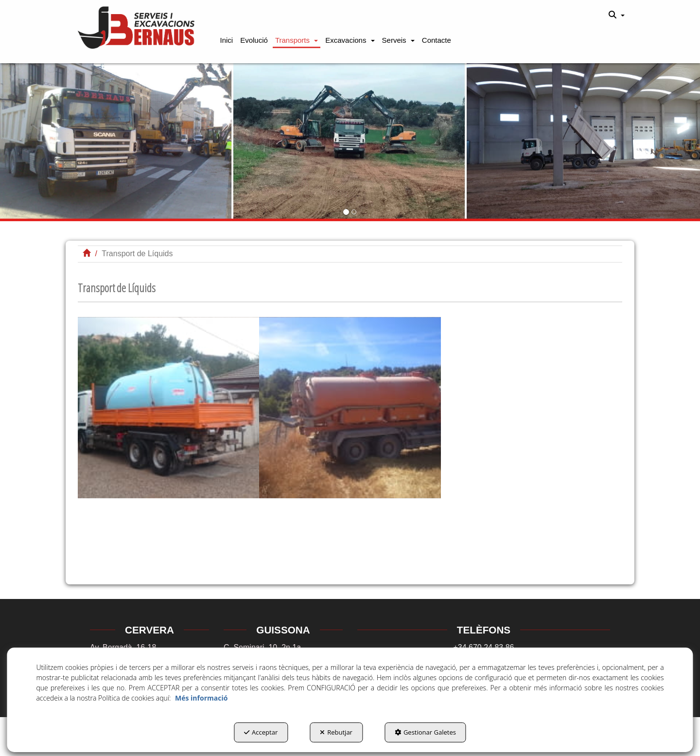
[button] (137, 28)
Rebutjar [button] (336, 732)
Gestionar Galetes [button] (425, 732)
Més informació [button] (201, 698)
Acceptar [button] (261, 732)
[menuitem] (617, 15)
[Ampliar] (168, 408)
